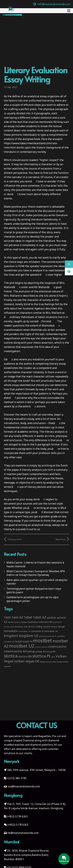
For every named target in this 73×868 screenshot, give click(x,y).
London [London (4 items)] (61, 636)
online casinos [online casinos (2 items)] (41, 647)
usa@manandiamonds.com (24, 786)
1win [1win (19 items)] (7, 617)
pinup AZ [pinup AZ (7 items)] (41, 651)
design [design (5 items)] (61, 626)
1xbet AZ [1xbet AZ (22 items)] (40, 617)
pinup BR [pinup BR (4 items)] (51, 652)
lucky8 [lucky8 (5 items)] (19, 641)
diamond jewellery (42, 745)
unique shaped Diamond (19, 740)
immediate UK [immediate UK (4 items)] (51, 631)
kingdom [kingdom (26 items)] (11, 636)
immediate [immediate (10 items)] (11, 631)
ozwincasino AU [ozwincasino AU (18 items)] (15, 651)
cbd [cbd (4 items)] (26, 627)
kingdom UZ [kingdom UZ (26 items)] (29, 636)
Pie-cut (56, 736)
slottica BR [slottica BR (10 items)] (25, 656)
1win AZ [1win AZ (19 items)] (17, 617)
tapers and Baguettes (38, 736)
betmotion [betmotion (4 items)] (33, 622)
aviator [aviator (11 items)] (52, 617)
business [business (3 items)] (19, 627)
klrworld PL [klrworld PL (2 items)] (52, 636)
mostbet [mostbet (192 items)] (43, 641)
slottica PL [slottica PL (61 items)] (42, 656)
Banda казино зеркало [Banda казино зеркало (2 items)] (18, 622)
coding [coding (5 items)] (39, 626)
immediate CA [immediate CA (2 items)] (24, 631)
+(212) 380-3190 (17, 778)
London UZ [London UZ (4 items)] (9, 642)
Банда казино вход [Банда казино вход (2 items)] (48, 662)
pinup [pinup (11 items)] (31, 651)
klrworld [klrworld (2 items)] (43, 636)
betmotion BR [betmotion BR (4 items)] (46, 622)
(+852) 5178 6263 (17, 816)
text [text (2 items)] (53, 657)
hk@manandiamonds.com (23, 833)
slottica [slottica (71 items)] (11, 656)
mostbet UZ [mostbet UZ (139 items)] (22, 646)
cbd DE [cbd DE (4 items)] (31, 627)
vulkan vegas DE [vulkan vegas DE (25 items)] (27, 661)
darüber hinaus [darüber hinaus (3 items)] (50, 627)
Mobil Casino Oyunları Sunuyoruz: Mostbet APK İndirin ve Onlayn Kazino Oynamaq (36, 573)
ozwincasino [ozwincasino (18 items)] (57, 646)
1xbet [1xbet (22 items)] (28, 617)
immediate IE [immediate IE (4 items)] (37, 631)
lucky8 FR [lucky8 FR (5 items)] (27, 641)
